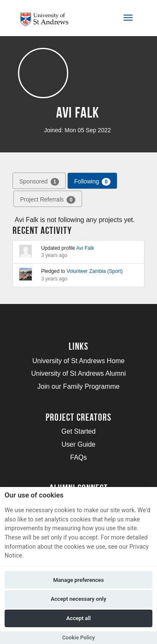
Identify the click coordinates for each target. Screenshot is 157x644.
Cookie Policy (78, 637)
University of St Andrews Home (78, 361)
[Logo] (48, 20)
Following (92, 182)
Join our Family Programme (78, 386)
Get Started (79, 431)
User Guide (78, 444)
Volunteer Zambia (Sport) (95, 271)
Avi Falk (85, 248)
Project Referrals (48, 200)
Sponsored (39, 182)
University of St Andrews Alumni (79, 373)
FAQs (78, 457)
